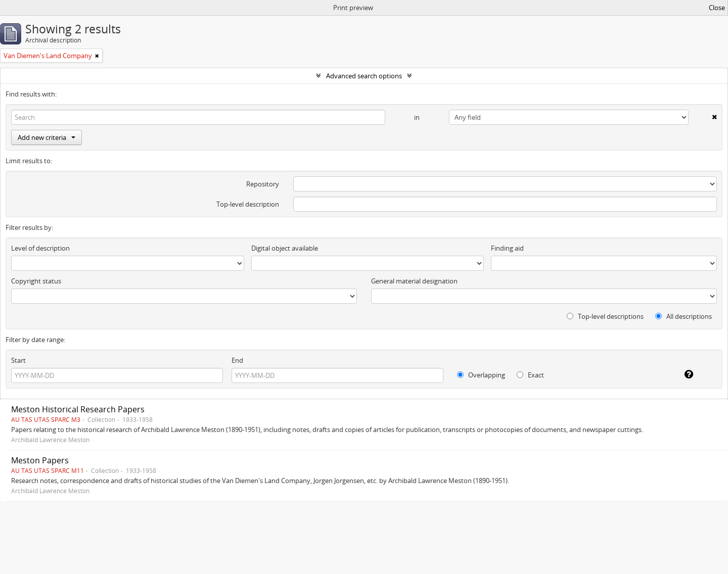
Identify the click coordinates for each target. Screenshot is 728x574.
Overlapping (481, 375)
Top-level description (248, 204)
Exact (530, 375)
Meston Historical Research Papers (78, 409)
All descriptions (684, 316)
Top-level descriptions (605, 316)
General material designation (414, 281)
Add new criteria (47, 137)
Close (717, 8)
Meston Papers (40, 460)
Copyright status (36, 281)
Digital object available (285, 248)
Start (18, 360)
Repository (263, 184)
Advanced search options (364, 76)
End (237, 360)
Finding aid (507, 248)
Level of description (40, 248)
